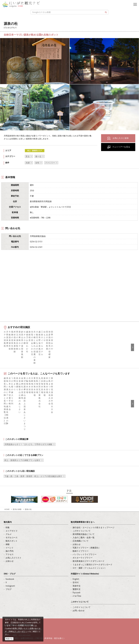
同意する (9, 639)
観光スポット (12, 503)
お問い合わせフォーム (23, 630)
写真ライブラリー (21, 609)
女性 (37, 163)
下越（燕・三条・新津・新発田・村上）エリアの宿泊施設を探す (33, 438)
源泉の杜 (28, 471)
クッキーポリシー (22, 631)
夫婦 (28, 163)
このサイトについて (82, 493)
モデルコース (12, 499)
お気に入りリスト (14, 520)
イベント (10, 510)
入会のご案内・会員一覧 (84, 499)
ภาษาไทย (77, 558)
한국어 (76, 544)
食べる (38, 156)
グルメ (9, 496)
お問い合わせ (79, 572)
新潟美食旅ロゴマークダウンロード (89, 523)
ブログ (9, 551)
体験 (8, 506)
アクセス (10, 516)
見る (28, 156)
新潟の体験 (17, 471)
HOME (7, 471)
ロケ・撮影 (18, 623)
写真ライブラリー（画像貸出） (87, 510)
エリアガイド (12, 493)
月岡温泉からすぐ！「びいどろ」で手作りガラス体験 (28, 406)
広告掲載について (81, 503)
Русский (76, 554)
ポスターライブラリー (83, 520)
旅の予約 (10, 513)
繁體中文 (77, 551)
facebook (10, 541)
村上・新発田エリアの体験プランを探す (22, 422)
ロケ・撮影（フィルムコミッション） (90, 530)
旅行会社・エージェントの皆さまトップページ (93, 489)
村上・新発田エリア (35, 151)
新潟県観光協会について (84, 496)
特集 (8, 489)
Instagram (10, 548)
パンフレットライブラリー (85, 516)
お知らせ (10, 523)
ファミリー (50, 163)
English (76, 541)
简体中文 (77, 548)
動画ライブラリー (81, 513)
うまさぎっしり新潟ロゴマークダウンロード (93, 526)
